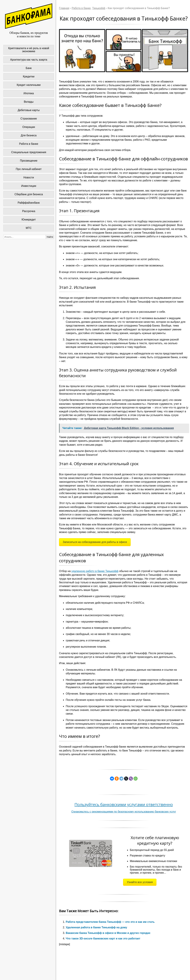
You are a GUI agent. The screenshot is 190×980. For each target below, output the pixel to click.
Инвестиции (29, 186)
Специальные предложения (29, 152)
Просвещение (29, 161)
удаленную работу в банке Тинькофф (95, 571)
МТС (29, 228)
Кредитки (29, 76)
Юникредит (29, 220)
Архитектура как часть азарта (29, 60)
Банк (29, 68)
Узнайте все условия (140, 882)
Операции (29, 127)
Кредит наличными (29, 85)
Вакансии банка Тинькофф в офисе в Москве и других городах (108, 933)
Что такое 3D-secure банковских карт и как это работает (103, 939)
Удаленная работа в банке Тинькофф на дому (96, 927)
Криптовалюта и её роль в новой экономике (29, 50)
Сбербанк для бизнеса (29, 194)
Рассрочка (29, 211)
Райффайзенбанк (29, 203)
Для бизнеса (29, 135)
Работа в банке (29, 144)
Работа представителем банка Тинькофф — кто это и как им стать (110, 922)
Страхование (29, 119)
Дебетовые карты (29, 110)
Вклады (29, 102)
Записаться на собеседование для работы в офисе (95, 542)
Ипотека (29, 93)
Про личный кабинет (29, 169)
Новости (29, 177)
